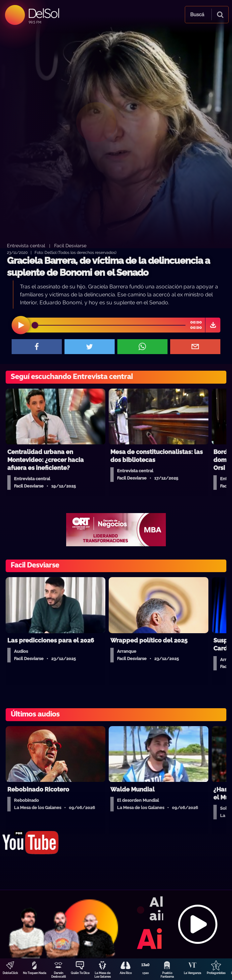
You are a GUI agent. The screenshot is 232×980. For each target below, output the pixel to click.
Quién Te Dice (80, 973)
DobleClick (10, 973)
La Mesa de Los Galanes (103, 975)
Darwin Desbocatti (58, 975)
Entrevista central (26, 245)
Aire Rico (126, 973)
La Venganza (192, 973)
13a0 (146, 973)
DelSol (43, 13)
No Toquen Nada (35, 973)
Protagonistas (216, 973)
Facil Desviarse (70, 245)
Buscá (197, 15)
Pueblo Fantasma (167, 975)
